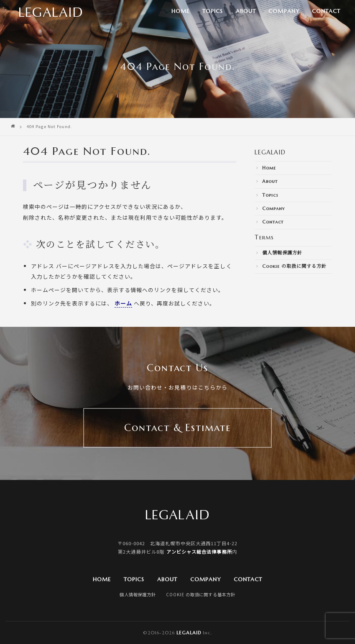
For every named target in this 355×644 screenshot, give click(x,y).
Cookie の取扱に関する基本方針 (201, 594)
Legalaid (189, 633)
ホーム (123, 303)
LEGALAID (270, 152)
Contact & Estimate (177, 428)
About (246, 11)
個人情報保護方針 (282, 253)
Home (180, 11)
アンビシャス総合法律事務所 (199, 552)
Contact (326, 11)
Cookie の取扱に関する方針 (294, 266)
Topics (213, 11)
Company (284, 11)
